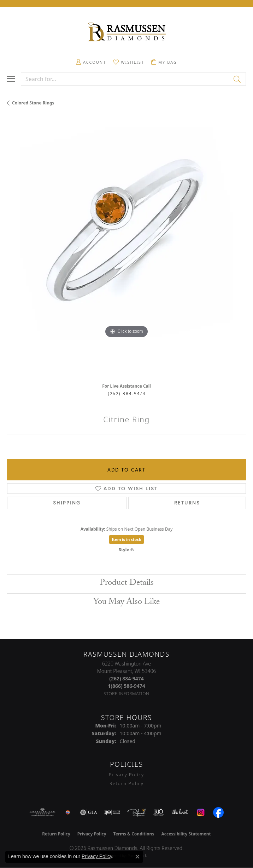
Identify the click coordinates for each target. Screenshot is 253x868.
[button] (91, 62)
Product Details (127, 584)
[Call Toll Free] (126, 686)
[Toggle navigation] (11, 79)
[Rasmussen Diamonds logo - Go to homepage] (126, 33)
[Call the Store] (126, 678)
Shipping (67, 503)
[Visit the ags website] (42, 812)
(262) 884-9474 (127, 393)
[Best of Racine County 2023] (68, 812)
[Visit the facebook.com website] (218, 812)
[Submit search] (238, 79)
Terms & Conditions (134, 834)
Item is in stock (126, 539)
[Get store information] (127, 694)
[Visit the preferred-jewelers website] (137, 812)
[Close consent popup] (137, 857)
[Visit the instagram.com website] (201, 812)
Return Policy (127, 783)
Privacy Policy (126, 775)
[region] (126, 247)
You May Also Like (126, 603)
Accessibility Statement (186, 834)
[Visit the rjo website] (159, 812)
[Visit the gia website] (89, 812)
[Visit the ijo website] (112, 812)
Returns (187, 503)
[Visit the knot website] (180, 812)
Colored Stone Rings (33, 103)
